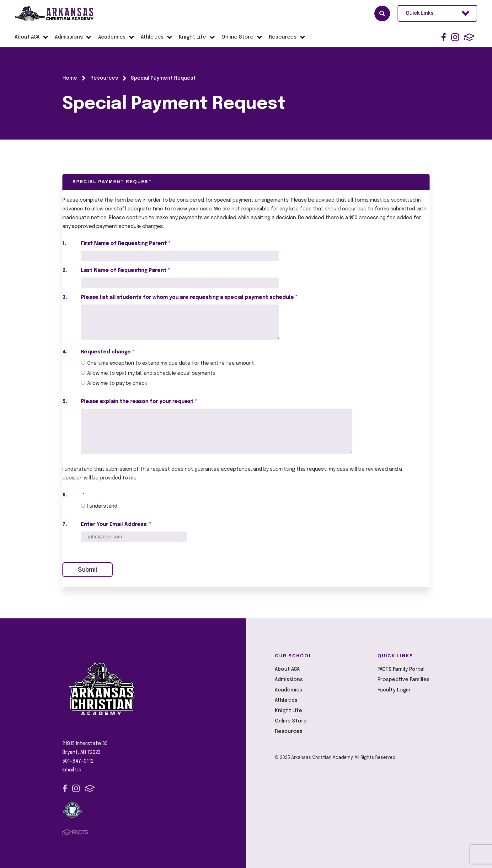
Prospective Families (404, 680)
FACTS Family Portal (401, 669)
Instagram (455, 37)
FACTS (469, 37)
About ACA (287, 669)
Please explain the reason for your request (139, 402)
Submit (88, 569)
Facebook (444, 37)
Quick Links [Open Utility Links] (437, 13)
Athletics (286, 700)
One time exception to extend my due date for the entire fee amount (171, 363)
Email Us (72, 770)
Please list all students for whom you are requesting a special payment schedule (189, 297)
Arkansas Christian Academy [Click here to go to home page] (60, 13)
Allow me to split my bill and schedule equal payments (151, 373)
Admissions (289, 680)
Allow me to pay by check (117, 383)
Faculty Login (394, 690)
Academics (289, 690)
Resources (289, 731)
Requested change (108, 352)
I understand (102, 506)
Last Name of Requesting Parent (126, 270)
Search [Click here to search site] (382, 13)
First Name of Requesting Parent (126, 243)
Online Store (291, 721)
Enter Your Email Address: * (116, 524)
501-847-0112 (78, 761)
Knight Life (289, 711)
